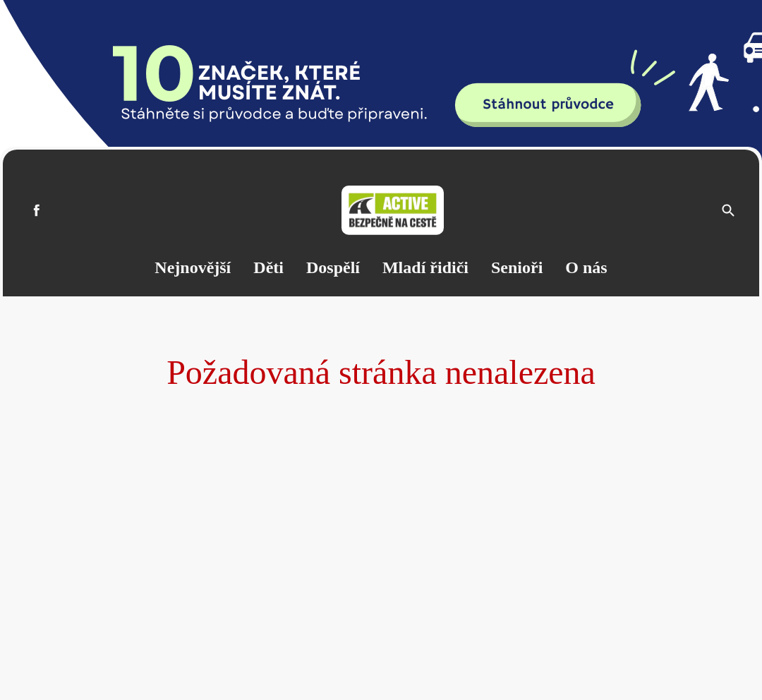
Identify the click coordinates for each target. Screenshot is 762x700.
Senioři (517, 267)
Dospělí (333, 267)
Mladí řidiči (425, 267)
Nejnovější (193, 267)
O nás (586, 267)
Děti (268, 267)
